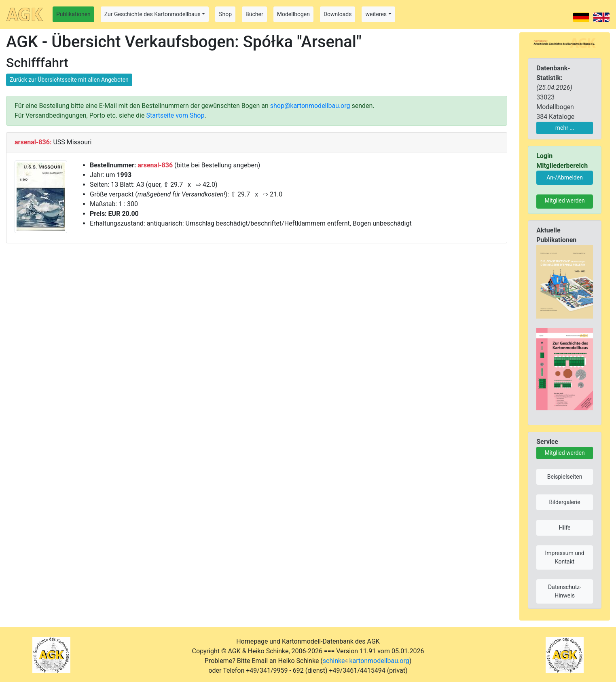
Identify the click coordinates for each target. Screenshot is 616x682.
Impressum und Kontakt (564, 557)
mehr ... (565, 128)
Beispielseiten (565, 477)
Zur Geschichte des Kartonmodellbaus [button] (152, 14)
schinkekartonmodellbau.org (366, 661)
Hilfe (565, 528)
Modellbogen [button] (293, 14)
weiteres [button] (376, 14)
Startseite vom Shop (175, 115)
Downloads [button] (338, 14)
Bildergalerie (564, 502)
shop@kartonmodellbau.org (310, 106)
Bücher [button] (254, 14)
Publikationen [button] (73, 14)
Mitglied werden (564, 201)
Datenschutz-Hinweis (565, 591)
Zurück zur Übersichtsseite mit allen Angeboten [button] (69, 80)
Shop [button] (225, 14)
